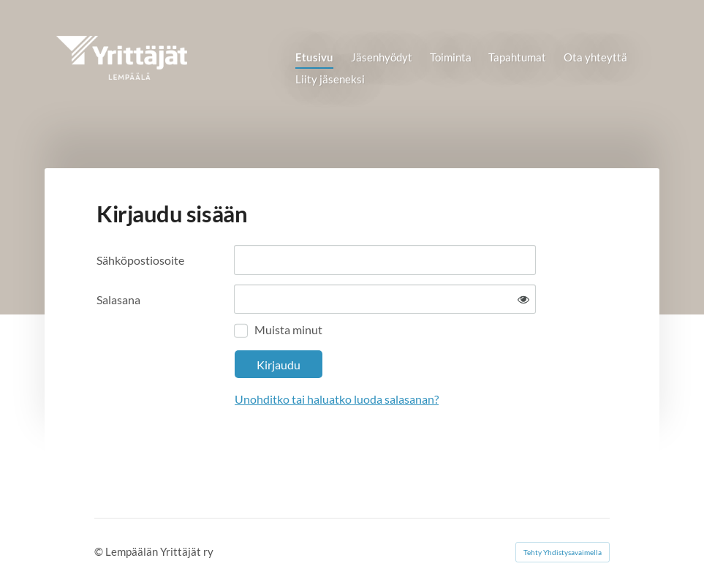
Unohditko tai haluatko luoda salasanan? (337, 399)
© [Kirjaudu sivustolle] (100, 551)
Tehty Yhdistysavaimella (563, 552)
